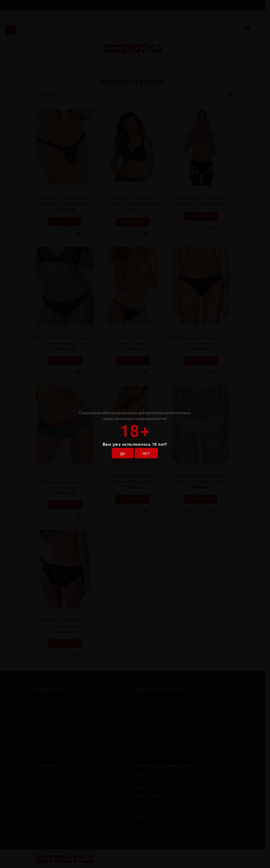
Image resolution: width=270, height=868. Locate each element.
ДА (123, 453)
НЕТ (146, 453)
